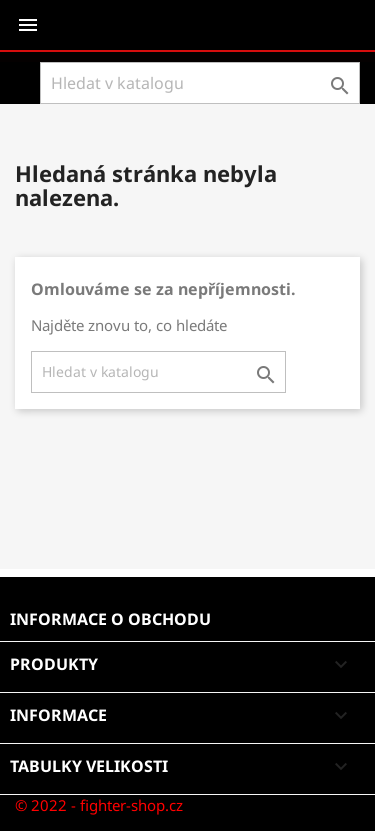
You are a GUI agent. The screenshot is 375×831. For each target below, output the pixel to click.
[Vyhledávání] (200, 83)
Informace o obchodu (110, 619)
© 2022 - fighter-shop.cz (99, 805)
